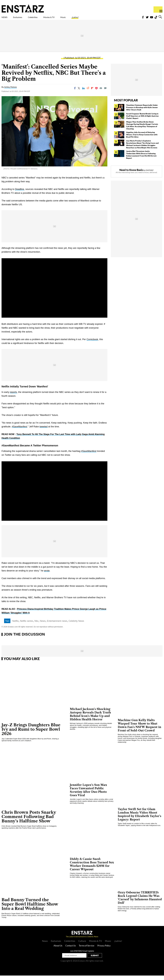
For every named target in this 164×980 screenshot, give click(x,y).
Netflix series (27, 625)
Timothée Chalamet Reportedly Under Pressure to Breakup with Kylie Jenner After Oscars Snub (142, 112)
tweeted (43, 431)
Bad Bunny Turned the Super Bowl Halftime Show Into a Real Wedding (30, 909)
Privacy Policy (104, 950)
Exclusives (24, 19)
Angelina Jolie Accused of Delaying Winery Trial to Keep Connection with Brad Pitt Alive (142, 139)
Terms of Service (87, 950)
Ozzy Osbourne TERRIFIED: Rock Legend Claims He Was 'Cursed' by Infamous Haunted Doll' (140, 902)
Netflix (16, 625)
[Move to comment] (105, 93)
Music (86, 19)
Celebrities (45, 19)
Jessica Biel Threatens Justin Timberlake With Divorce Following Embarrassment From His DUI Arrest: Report (142, 159)
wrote (47, 575)
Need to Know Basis (131, 174)
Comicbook (92, 344)
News (43, 625)
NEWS (6, 19)
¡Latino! (102, 19)
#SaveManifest (19, 431)
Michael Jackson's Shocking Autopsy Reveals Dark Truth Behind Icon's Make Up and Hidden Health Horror (90, 719)
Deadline (20, 194)
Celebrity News (76, 625)
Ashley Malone (11, 91)
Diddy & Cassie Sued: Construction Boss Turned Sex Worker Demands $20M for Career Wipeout (92, 869)
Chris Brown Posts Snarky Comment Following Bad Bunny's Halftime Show (29, 821)
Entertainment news (57, 625)
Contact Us (71, 950)
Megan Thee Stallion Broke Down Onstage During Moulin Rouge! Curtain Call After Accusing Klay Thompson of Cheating (142, 130)
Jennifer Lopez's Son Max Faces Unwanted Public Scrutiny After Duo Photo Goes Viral (88, 795)
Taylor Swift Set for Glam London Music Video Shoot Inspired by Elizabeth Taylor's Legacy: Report (139, 819)
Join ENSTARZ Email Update (82, 955)
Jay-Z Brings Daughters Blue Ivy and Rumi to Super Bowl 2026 (31, 734)
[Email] (101, 93)
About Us (58, 950)
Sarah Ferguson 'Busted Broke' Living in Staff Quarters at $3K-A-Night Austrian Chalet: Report (142, 120)
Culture (82, 945)
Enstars (23, 8)
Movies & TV (67, 19)
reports (13, 397)
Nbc (37, 625)
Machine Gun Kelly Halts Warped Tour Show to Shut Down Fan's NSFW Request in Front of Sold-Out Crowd (139, 730)
